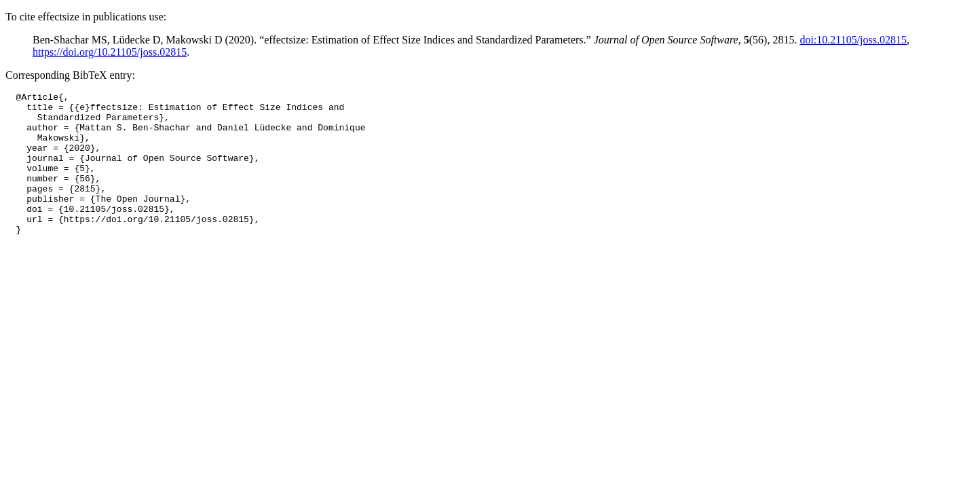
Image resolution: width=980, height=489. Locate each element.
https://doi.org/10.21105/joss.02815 (110, 52)
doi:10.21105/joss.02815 (853, 40)
